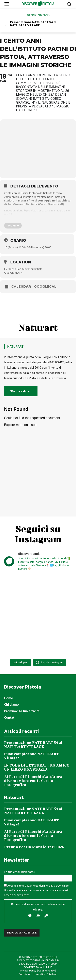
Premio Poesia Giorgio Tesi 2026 (34, 847)
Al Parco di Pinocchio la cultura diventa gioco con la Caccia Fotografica (33, 781)
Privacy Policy (28, 971)
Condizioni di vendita (32, 974)
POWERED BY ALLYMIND (38, 967)
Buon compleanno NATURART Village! (31, 756)
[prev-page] (6, 26)
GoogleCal (45, 287)
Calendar (21, 287)
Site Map (52, 974)
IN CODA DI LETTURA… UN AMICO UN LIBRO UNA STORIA (37, 767)
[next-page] (70, 26)
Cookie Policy (47, 971)
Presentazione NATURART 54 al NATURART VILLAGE (33, 23)
